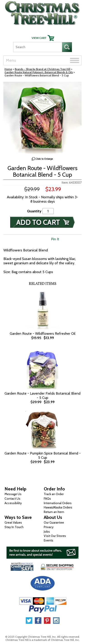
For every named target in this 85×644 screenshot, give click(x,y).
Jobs (47, 532)
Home (8, 69)
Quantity (34, 211)
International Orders (58, 503)
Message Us (13, 494)
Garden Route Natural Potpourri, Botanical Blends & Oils (39, 72)
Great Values (13, 522)
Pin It (55, 239)
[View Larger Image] (42, 118)
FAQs (47, 499)
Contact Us (12, 499)
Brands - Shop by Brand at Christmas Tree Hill (42, 69)
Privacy (49, 527)
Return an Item (54, 512)
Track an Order (54, 494)
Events (49, 540)
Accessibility (13, 503)
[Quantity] (48, 211)
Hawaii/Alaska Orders (58, 507)
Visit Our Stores (55, 536)
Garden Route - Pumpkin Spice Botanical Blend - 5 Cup (43, 455)
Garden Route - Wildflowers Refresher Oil (43, 334)
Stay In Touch (14, 527)
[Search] (38, 47)
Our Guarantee (54, 522)
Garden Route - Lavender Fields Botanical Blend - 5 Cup (42, 396)
